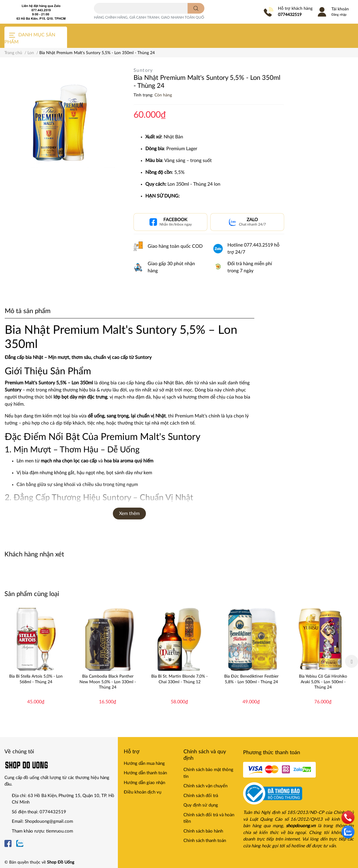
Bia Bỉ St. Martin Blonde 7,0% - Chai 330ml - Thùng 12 (179, 679)
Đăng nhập (339, 15)
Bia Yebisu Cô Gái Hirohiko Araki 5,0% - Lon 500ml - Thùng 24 (323, 682)
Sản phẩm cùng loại (32, 594)
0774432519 (290, 15)
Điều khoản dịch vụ (143, 792)
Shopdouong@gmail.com (49, 821)
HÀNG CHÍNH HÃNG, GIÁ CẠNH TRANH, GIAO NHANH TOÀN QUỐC (150, 17)
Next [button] (352, 661)
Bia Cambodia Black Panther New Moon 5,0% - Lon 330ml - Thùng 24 (108, 682)
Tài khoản (340, 9)
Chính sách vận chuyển (205, 786)
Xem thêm (129, 514)
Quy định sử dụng (201, 805)
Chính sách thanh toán (205, 841)
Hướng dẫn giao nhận (144, 783)
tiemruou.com (60, 831)
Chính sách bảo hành (203, 831)
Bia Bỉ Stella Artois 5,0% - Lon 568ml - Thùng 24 (36, 679)
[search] (196, 8)
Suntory (143, 70)
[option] (36, 661)
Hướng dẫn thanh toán (145, 773)
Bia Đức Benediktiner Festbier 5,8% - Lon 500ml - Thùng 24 (251, 679)
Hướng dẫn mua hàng (144, 763)
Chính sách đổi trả (201, 796)
